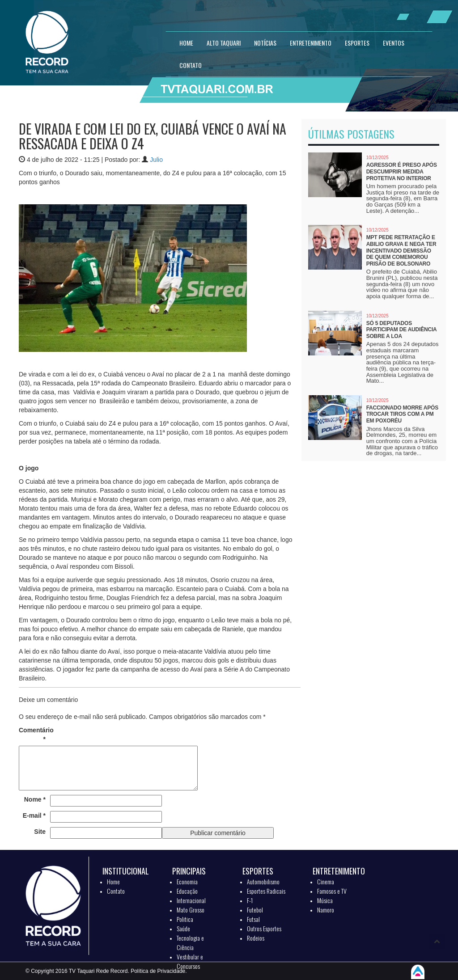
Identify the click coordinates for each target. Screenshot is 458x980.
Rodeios (256, 938)
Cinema (326, 881)
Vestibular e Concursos (190, 961)
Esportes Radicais (266, 891)
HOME (186, 43)
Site (40, 832)
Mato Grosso (191, 910)
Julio (156, 160)
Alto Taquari (224, 43)
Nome (35, 799)
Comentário (32, 735)
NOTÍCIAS (265, 43)
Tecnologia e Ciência (190, 942)
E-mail (34, 815)
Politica (185, 919)
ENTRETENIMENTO (311, 43)
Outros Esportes (264, 928)
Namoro (326, 910)
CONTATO (191, 65)
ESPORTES (357, 43)
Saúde (183, 928)
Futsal (253, 919)
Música (325, 900)
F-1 (250, 900)
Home (113, 881)
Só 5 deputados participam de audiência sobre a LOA (401, 330)
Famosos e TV (332, 891)
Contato (116, 891)
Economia (187, 881)
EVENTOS (394, 43)
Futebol (255, 910)
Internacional (191, 900)
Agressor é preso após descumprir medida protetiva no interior (402, 171)
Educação (187, 891)
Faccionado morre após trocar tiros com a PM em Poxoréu (402, 414)
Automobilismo (263, 881)
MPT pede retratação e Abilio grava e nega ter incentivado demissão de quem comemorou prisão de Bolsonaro (401, 250)
